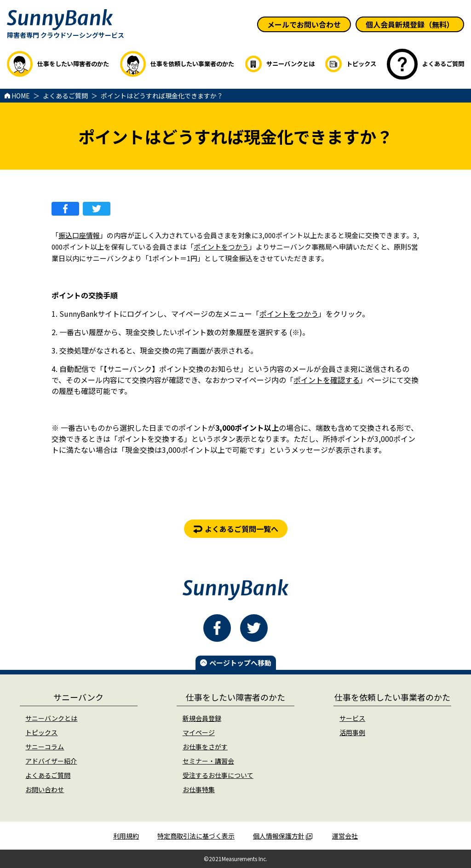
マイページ (199, 732)
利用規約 (126, 836)
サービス (352, 718)
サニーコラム (45, 747)
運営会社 (345, 836)
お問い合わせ (45, 789)
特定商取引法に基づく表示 (196, 836)
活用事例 (352, 732)
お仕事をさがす (205, 747)
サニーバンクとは (51, 718)
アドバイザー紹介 (51, 761)
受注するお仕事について (218, 775)
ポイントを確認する (327, 380)
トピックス (41, 732)
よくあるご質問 (48, 775)
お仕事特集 (199, 789)
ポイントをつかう (221, 247)
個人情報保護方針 (283, 836)
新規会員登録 (202, 718)
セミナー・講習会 (208, 761)
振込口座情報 (79, 235)
